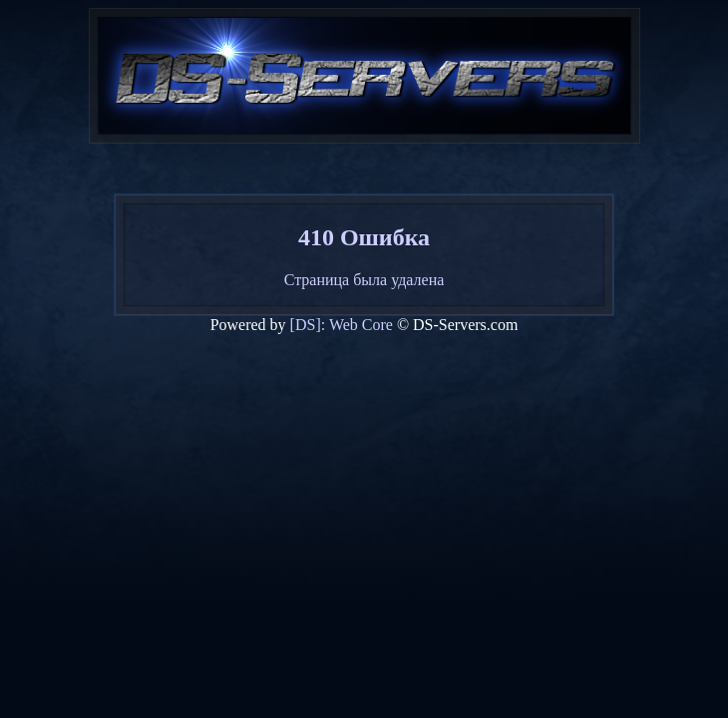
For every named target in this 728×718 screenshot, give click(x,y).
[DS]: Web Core (342, 325)
